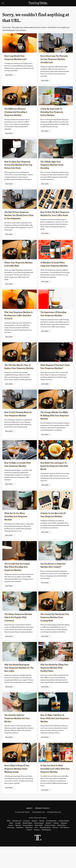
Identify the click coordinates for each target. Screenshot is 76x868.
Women (37, 851)
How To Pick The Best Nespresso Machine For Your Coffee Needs (53, 221)
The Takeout (65, 849)
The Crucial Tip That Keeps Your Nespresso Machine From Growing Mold (55, 636)
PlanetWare (62, 847)
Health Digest (27, 844)
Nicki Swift (39, 847)
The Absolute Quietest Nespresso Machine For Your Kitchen (17, 740)
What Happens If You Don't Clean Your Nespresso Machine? (55, 378)
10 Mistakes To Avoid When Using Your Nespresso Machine (55, 274)
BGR (9, 842)
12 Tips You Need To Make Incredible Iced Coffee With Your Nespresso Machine (55, 790)
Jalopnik (64, 844)
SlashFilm (20, 849)
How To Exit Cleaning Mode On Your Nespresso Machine (19, 428)
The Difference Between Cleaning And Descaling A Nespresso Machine (18, 115)
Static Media (25, 834)
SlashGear (29, 849)
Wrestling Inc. (47, 851)
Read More (9, 75)
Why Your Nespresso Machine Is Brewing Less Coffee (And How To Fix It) (18, 325)
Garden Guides (64, 842)
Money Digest (28, 847)
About (29, 830)
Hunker (49, 844)
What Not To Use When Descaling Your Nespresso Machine (18, 531)
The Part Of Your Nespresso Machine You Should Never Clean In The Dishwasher (19, 221)
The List (55, 849)
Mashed (18, 847)
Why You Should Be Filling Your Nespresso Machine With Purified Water (54, 686)
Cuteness (26, 842)
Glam (11, 844)
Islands (56, 844)
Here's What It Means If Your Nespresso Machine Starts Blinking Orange (17, 790)
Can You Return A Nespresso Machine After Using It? (54, 582)
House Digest (39, 844)
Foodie (42, 842)
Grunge (18, 844)
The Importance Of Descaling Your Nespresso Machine (54, 325)
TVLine (29, 851)
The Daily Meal (45, 849)
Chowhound (17, 842)
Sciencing (11, 849)
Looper (11, 847)
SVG (36, 849)
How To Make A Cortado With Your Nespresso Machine (17, 479)
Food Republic (51, 842)
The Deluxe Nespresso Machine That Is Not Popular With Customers (18, 636)
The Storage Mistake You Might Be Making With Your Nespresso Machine (55, 428)
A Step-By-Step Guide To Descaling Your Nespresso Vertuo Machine (54, 115)
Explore (35, 842)
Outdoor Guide (50, 847)
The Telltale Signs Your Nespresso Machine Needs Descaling (54, 168)
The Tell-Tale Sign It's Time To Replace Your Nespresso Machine (19, 378)
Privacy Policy (42, 830)
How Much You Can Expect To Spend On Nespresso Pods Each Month (55, 479)
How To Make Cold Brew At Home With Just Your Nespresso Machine (55, 740)
